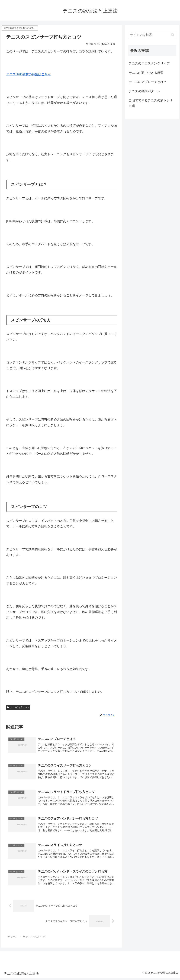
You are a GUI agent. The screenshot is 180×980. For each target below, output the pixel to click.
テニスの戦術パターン (144, 91)
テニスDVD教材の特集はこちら (28, 74)
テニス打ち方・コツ (18, 707)
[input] (152, 35)
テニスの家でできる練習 (146, 73)
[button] (173, 35)
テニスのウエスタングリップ (149, 63)
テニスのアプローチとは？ (148, 82)
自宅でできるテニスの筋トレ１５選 (151, 103)
